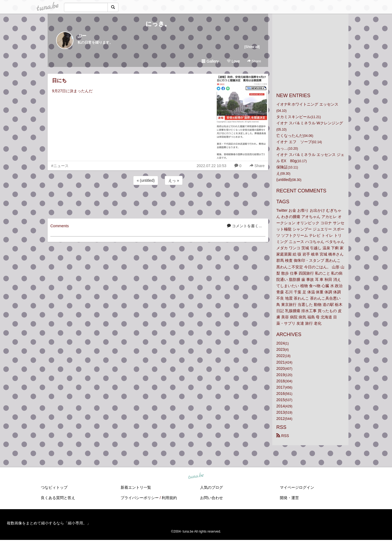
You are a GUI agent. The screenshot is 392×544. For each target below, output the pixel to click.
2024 (281, 343)
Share (254, 61)
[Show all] (252, 47)
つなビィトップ (54, 487)
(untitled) (284, 180)
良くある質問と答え (58, 498)
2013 (281, 412)
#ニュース (60, 166)
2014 (281, 406)
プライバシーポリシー (140, 498)
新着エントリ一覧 (136, 487)
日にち (59, 81)
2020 (281, 368)
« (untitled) (146, 180)
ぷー (82, 36)
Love (233, 61)
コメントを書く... (244, 226)
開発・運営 (289, 498)
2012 (281, 419)
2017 (281, 387)
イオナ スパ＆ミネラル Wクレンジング (310, 123)
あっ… (282, 148)
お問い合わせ (212, 498)
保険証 (282, 167)
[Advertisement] (158, 201)
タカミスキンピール (293, 117)
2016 (281, 394)
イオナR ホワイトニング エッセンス (307, 104)
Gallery (210, 61)
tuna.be (196, 476)
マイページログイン (297, 487)
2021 (281, 362)
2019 (281, 375)
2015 (281, 400)
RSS (283, 436)
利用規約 (169, 498)
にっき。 (158, 24)
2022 (281, 356)
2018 (281, 381)
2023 (281, 349)
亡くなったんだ (290, 136)
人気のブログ (212, 487)
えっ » (174, 180)
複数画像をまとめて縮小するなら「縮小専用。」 (49, 523)
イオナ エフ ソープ (294, 142)
